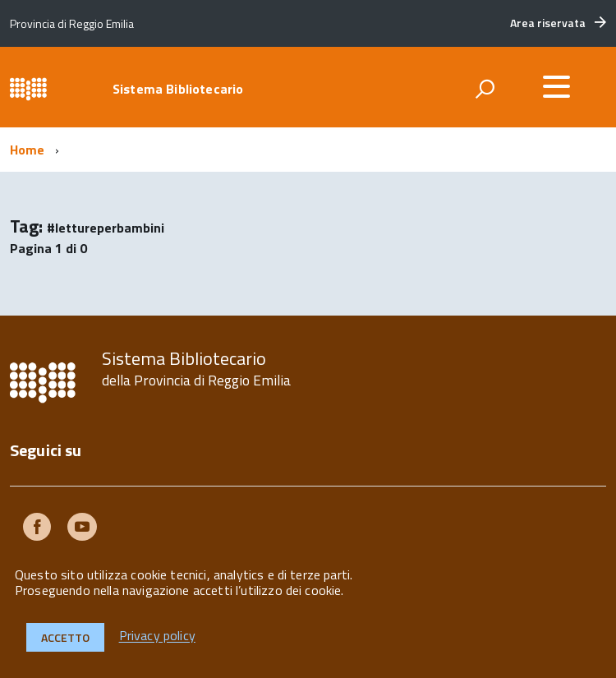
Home (28, 150)
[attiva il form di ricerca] (485, 89)
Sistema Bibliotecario (178, 89)
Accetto (65, 637)
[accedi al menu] (556, 86)
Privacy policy (157, 636)
